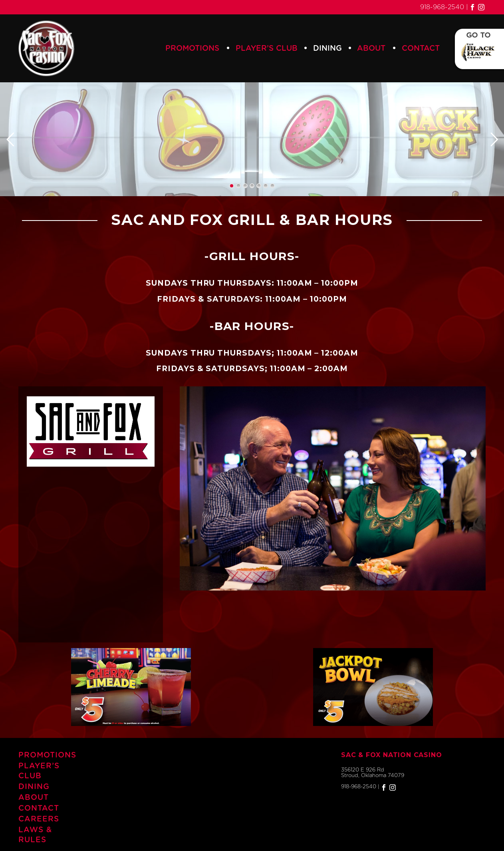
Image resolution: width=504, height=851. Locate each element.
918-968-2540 (442, 7)
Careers (39, 819)
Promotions (192, 49)
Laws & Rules (35, 835)
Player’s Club (267, 49)
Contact (421, 49)
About (371, 49)
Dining (327, 49)
